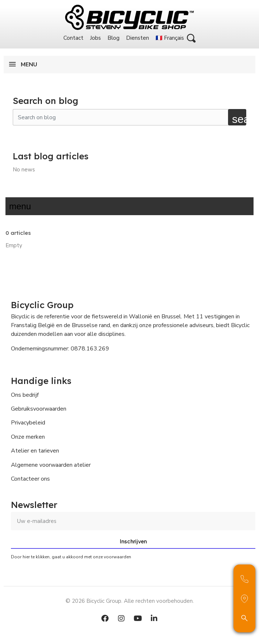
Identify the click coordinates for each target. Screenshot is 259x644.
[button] (191, 38)
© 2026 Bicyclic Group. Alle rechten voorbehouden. (130, 601)
